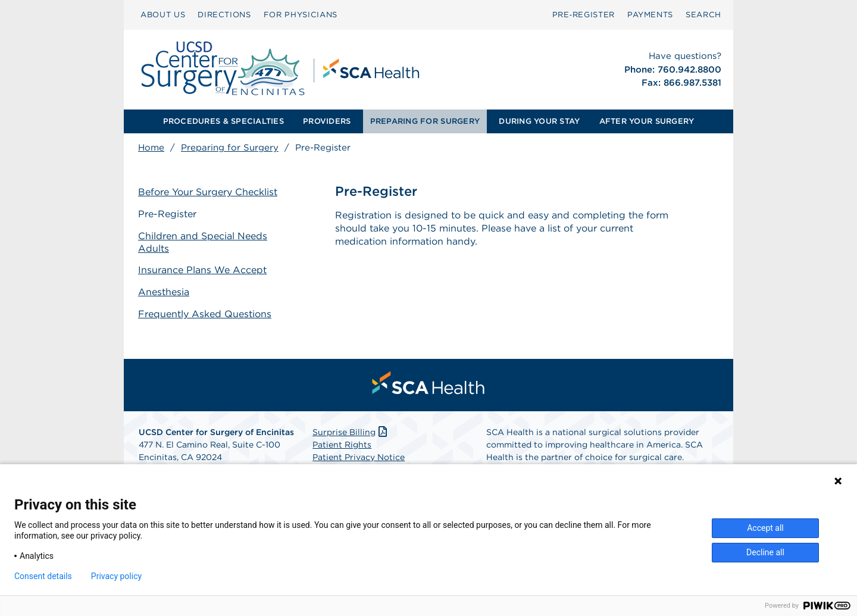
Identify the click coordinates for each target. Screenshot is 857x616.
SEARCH (703, 15)
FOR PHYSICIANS (301, 15)
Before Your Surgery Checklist (208, 192)
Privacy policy (116, 576)
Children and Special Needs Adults (203, 242)
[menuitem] (163, 15)
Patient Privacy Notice (359, 457)
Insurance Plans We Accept (202, 270)
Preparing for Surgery (230, 148)
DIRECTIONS (224, 15)
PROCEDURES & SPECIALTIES (223, 121)
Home (151, 148)
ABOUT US (163, 15)
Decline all (765, 552)
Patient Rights (342, 445)
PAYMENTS (650, 15)
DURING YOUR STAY (539, 121)
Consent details (43, 576)
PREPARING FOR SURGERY (425, 121)
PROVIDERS (327, 121)
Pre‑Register (584, 15)
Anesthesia (164, 292)
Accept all (765, 528)
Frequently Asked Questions (205, 314)
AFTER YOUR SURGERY (647, 121)
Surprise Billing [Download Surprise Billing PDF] (351, 432)
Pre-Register (167, 214)
